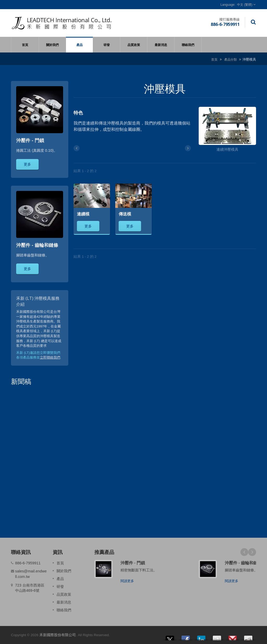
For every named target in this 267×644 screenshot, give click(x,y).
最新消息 (161, 45)
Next (252, 552)
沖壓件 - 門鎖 (133, 563)
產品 (79, 45)
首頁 (25, 45)
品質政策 (134, 45)
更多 (27, 164)
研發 (107, 45)
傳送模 (125, 214)
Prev (244, 552)
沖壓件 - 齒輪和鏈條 (243, 563)
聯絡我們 (188, 45)
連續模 (83, 214)
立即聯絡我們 (50, 357)
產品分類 (230, 59)
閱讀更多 (127, 581)
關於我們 (52, 45)
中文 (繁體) (245, 5)
